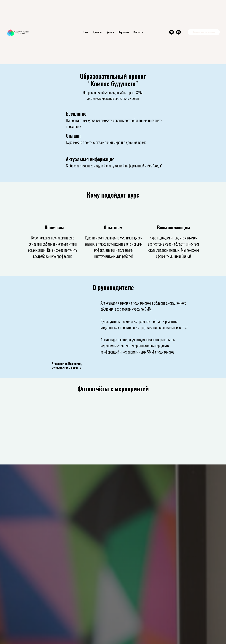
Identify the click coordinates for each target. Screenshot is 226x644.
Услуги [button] (110, 32)
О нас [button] (85, 32)
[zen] (178, 32)
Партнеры (124, 32)
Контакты (138, 32)
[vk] (172, 32)
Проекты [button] (97, 32)
